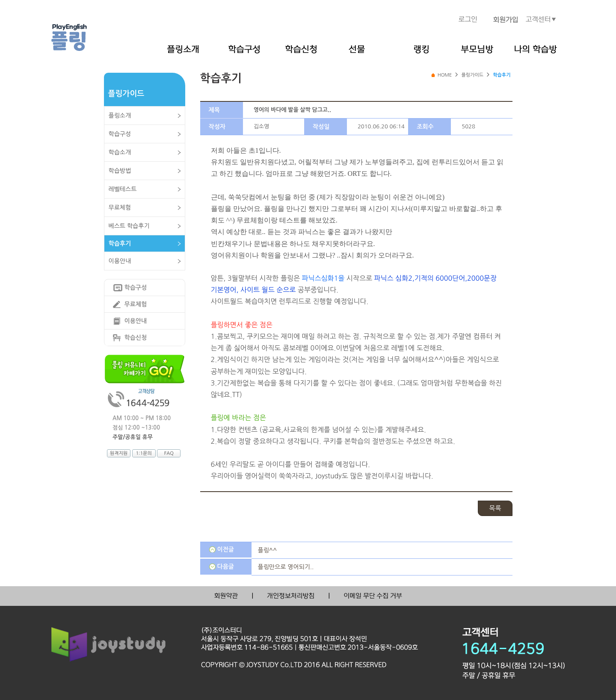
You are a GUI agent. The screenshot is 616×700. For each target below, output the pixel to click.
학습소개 (120, 152)
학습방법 (120, 171)
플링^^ (268, 550)
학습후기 (120, 243)
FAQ (169, 453)
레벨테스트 (123, 189)
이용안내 (120, 261)
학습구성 (120, 134)
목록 (495, 508)
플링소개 (120, 116)
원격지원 (119, 453)
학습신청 (136, 338)
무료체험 (120, 208)
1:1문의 (144, 453)
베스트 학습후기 (129, 226)
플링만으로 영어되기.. (286, 567)
